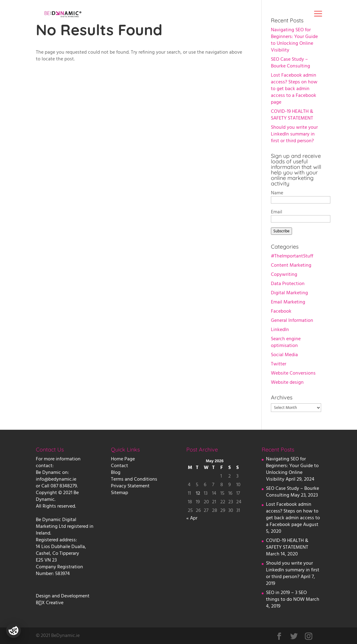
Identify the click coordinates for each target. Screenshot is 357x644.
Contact (120, 466)
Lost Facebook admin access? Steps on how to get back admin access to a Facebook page (294, 89)
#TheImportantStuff (292, 256)
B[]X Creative (50, 603)
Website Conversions (293, 373)
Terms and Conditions (134, 479)
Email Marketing (288, 302)
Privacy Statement (130, 486)
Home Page (123, 459)
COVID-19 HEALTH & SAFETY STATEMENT (292, 115)
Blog (116, 472)
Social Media (284, 355)
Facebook (281, 311)
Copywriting (284, 274)
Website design (287, 382)
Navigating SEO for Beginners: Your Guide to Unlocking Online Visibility (294, 40)
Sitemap (120, 493)
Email (277, 212)
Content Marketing (291, 265)
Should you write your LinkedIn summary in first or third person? (294, 134)
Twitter (279, 364)
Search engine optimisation (286, 342)
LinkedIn (280, 330)
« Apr (192, 518)
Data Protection (288, 284)
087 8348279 (64, 486)
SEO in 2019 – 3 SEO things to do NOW (286, 596)
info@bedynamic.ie (56, 479)
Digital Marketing (289, 293)
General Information (292, 320)
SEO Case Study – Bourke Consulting (291, 63)
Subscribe (281, 231)
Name (277, 193)
